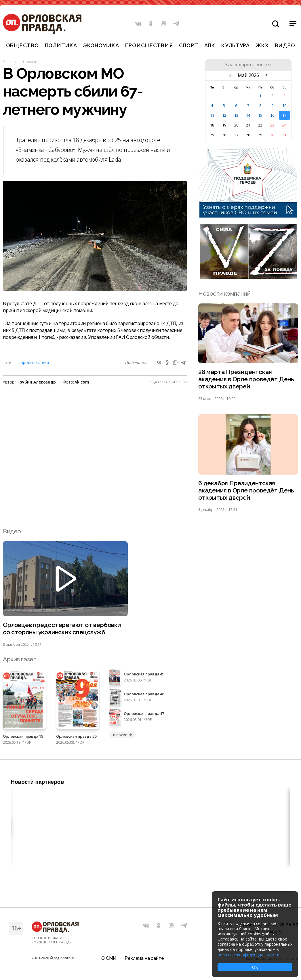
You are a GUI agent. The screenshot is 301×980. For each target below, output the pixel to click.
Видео (285, 45)
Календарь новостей (248, 65)
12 (224, 115)
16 (272, 115)
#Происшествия (34, 362)
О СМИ (109, 958)
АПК (210, 45)
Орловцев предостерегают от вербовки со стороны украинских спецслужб (62, 629)
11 (212, 115)
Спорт (189, 45)
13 (236, 115)
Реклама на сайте (144, 958)
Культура (236, 45)
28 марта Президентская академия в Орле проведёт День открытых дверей (246, 379)
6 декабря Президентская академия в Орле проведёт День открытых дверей (246, 491)
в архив (123, 735)
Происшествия (149, 45)
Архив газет (20, 659)
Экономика (101, 45)
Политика (61, 45)
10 (284, 105)
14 (248, 115)
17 (284, 115)
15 (260, 115)
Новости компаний (224, 293)
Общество (22, 45)
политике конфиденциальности (248, 955)
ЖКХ (262, 45)
